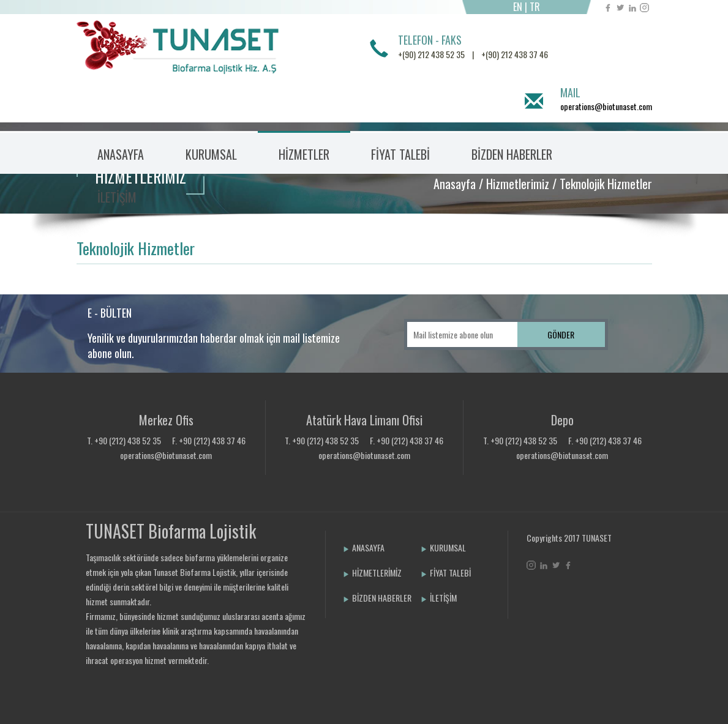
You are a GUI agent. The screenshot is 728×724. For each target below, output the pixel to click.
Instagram (644, 8)
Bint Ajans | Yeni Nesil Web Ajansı (547, 597)
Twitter (620, 8)
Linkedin (632, 8)
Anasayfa (455, 184)
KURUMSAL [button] (211, 154)
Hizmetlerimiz (518, 184)
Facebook (608, 8)
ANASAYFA (121, 154)
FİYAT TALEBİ (400, 154)
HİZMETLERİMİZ (372, 573)
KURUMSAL (443, 547)
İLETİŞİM (117, 197)
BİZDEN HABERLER (512, 154)
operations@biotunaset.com (606, 106)
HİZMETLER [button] (304, 154)
